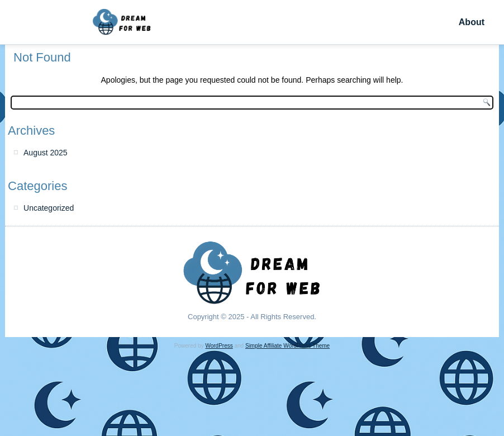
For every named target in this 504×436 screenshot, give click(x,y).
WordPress (219, 346)
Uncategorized (49, 208)
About (472, 22)
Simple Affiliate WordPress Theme (287, 346)
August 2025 (46, 153)
